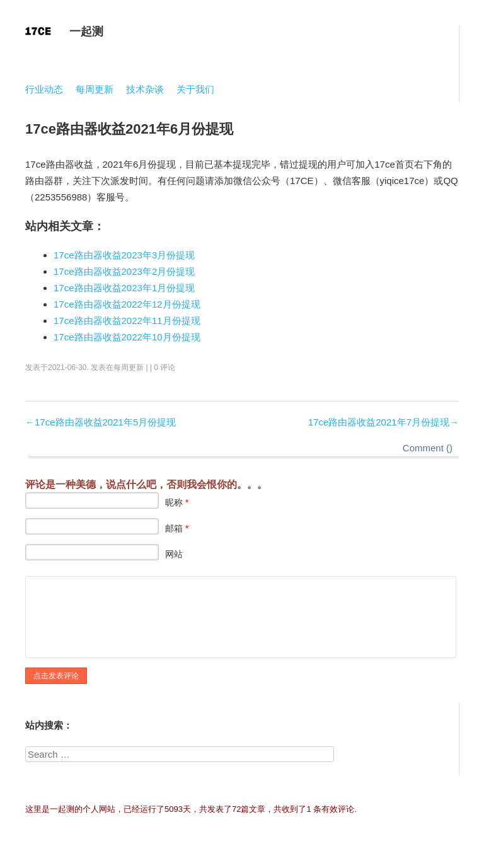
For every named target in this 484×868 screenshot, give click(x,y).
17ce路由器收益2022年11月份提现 (127, 321)
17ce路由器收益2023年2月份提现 (124, 271)
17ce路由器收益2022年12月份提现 (127, 304)
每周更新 (95, 89)
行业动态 (44, 89)
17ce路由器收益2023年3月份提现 (124, 255)
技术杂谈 (145, 89)
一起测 (86, 32)
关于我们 (195, 89)
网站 (174, 554)
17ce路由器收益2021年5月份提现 (105, 422)
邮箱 (177, 528)
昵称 (177, 502)
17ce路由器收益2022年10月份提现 (127, 337)
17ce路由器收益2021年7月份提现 (379, 422)
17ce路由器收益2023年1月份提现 (124, 288)
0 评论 (164, 367)
